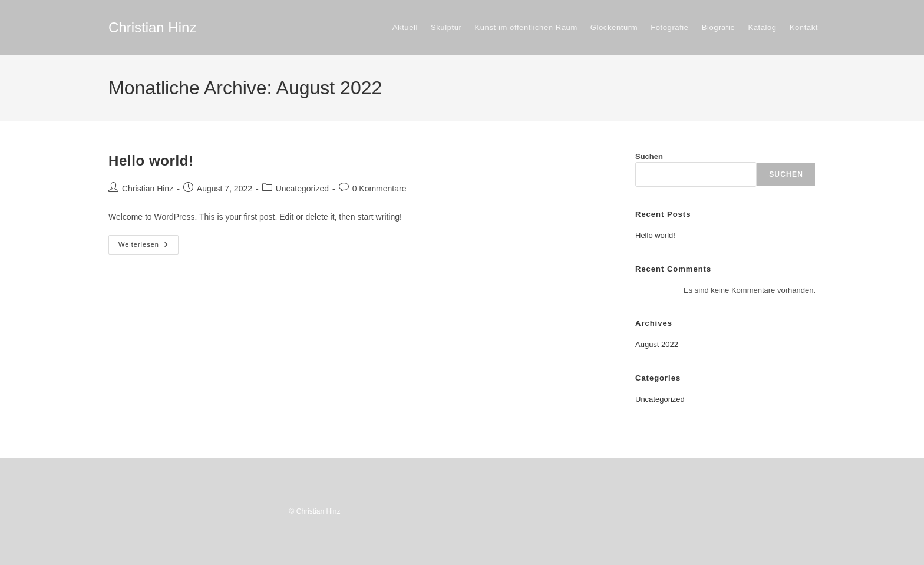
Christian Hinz (152, 27)
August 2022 (657, 344)
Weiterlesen (148, 247)
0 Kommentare (379, 189)
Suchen (649, 156)
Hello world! (151, 161)
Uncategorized (302, 189)
